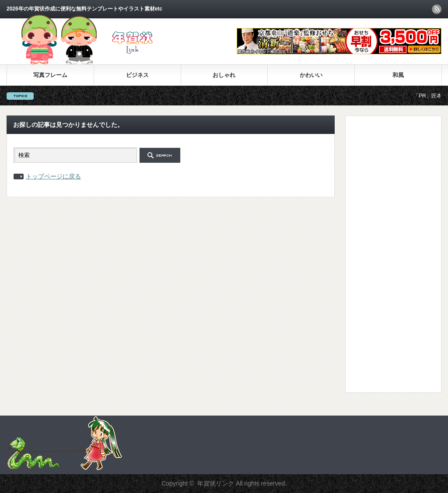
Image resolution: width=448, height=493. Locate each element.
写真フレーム (50, 75)
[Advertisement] (387, 254)
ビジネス (137, 75)
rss (437, 9)
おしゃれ (224, 75)
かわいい (311, 75)
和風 (398, 75)
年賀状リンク (216, 483)
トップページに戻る (53, 176)
